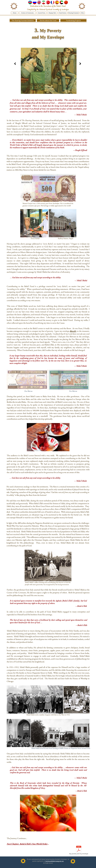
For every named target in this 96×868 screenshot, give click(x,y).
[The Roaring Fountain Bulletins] (23, 20)
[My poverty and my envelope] (79, 850)
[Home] (15, 13)
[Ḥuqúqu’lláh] (52, 13)
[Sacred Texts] (42, 13)
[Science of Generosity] (27, 13)
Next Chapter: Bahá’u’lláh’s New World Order (27, 844)
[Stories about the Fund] (48, 20)
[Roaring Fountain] (73, 13)
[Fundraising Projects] (73, 20)
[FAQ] (82, 13)
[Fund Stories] (63, 13)
